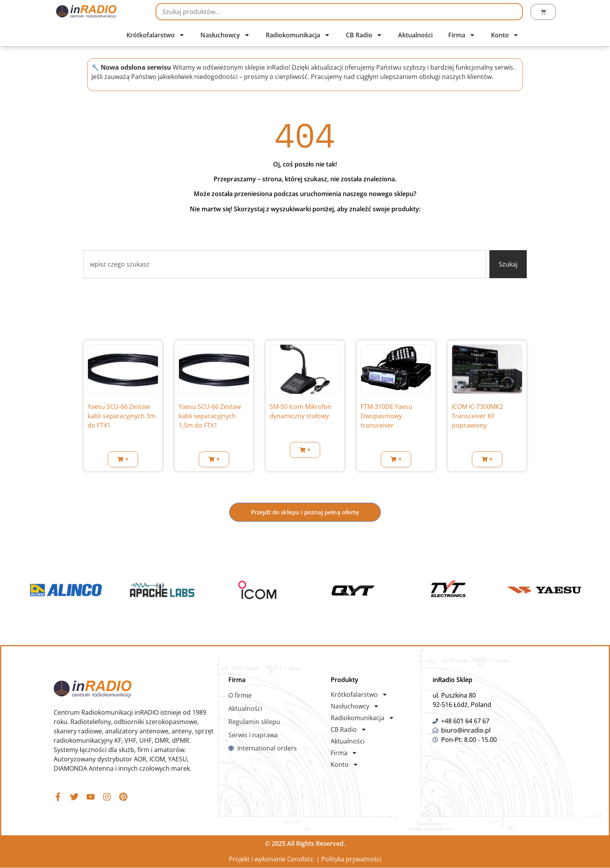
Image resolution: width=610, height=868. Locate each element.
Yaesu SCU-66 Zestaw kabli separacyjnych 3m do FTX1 (122, 416)
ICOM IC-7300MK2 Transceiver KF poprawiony (477, 416)
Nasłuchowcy (225, 35)
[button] (123, 459)
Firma (462, 35)
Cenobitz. (301, 859)
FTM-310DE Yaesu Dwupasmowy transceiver (387, 416)
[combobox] (285, 264)
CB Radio (364, 35)
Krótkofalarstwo (156, 35)
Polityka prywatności (351, 859)
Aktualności (415, 35)
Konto (505, 35)
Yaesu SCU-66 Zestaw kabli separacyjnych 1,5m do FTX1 (210, 416)
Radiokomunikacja (298, 35)
